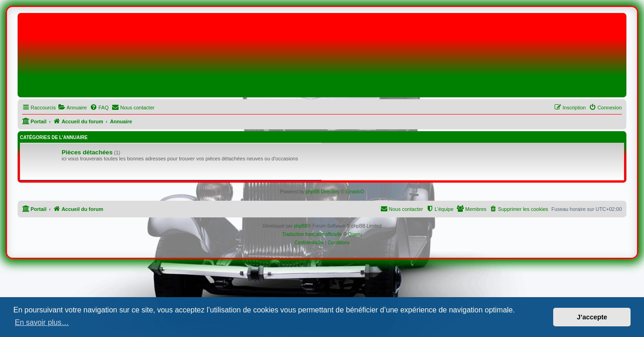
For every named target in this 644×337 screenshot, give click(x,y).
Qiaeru (355, 234)
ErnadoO (355, 192)
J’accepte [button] (592, 317)
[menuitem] (72, 108)
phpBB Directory (323, 192)
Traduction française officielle (312, 234)
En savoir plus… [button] (42, 322)
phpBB (301, 226)
